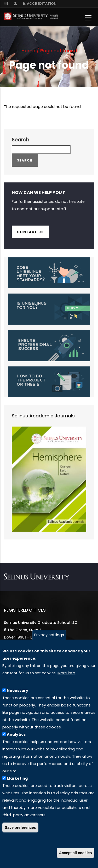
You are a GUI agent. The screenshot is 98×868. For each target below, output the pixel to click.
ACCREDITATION (40, 4)
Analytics (16, 737)
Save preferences (20, 830)
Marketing (17, 781)
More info (66, 676)
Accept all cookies (76, 855)
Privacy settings (49, 637)
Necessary (18, 693)
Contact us (30, 232)
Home (28, 51)
